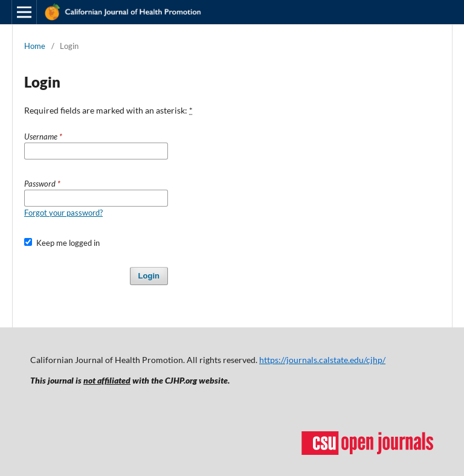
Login (149, 276)
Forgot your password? (63, 213)
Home (35, 46)
